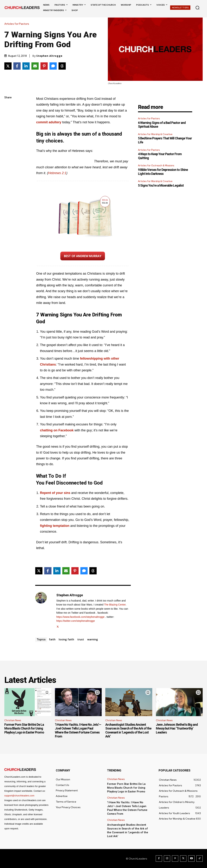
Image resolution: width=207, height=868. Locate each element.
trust (81, 639)
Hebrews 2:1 (57, 173)
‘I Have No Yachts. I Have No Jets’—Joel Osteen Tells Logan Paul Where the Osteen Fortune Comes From (78, 730)
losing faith (66, 639)
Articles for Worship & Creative (155, 134)
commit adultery (49, 122)
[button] (197, 8)
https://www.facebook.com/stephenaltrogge (80, 617)
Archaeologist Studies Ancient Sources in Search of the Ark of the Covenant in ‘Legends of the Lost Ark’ (128, 730)
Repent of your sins (55, 493)
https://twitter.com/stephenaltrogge (76, 621)
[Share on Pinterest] (44, 66)
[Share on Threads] (62, 66)
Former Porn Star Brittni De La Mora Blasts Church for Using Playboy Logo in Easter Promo (24, 728)
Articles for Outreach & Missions (156, 166)
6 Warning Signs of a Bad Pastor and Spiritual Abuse (162, 125)
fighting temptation (55, 526)
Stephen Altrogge (49, 56)
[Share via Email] (35, 66)
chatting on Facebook (57, 430)
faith (52, 639)
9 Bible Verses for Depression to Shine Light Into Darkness (163, 172)
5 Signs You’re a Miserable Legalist (161, 185)
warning (93, 639)
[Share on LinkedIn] (26, 66)
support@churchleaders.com (19, 796)
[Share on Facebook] (17, 66)
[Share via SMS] (53, 66)
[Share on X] (8, 66)
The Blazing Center (115, 605)
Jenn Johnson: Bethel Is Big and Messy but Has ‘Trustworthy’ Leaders (177, 728)
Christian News (13, 720)
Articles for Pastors (18, 24)
